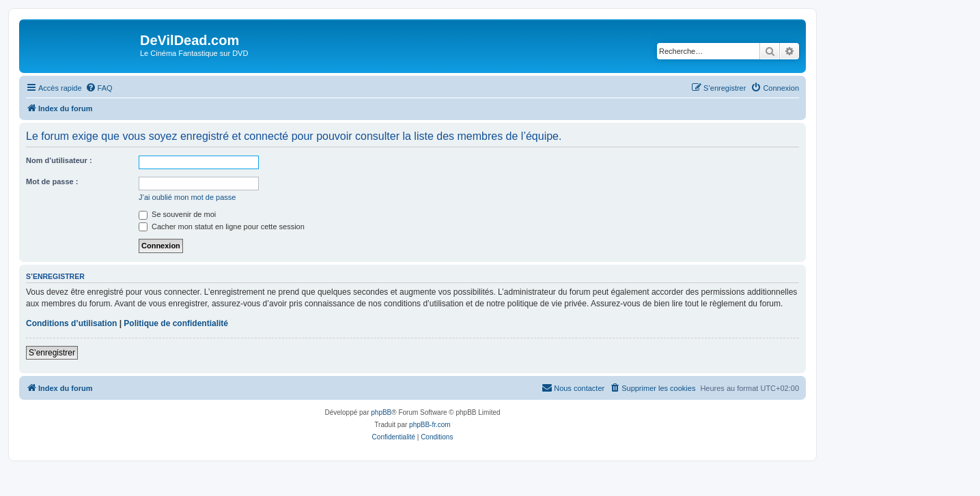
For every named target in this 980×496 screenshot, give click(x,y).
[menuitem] (99, 88)
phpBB (381, 412)
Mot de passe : (52, 181)
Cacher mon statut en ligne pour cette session (222, 227)
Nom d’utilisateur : (59, 160)
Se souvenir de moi (177, 214)
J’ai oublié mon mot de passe (187, 197)
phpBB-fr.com (430, 425)
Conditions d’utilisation (71, 323)
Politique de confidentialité (176, 323)
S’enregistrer (52, 353)
